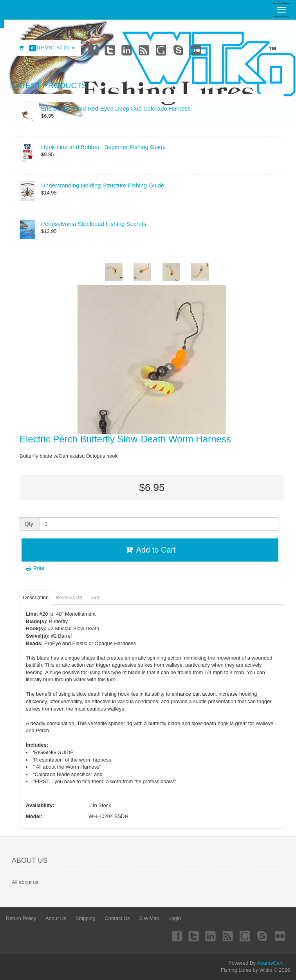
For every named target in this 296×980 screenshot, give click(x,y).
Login (175, 918)
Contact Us (117, 918)
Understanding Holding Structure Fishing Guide (103, 185)
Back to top (283, 968)
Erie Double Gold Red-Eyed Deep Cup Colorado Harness (116, 108)
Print (35, 568)
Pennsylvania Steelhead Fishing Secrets (94, 224)
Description (36, 597)
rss (145, 50)
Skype (180, 50)
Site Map (149, 918)
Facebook (93, 50)
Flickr (198, 50)
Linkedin (128, 50)
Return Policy (21, 918)
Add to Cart (150, 550)
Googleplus (162, 50)
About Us (56, 918)
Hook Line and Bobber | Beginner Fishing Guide (103, 147)
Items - (46, 48)
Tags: (96, 597)
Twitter (110, 50)
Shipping (86, 918)
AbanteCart (270, 963)
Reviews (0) (69, 597)
